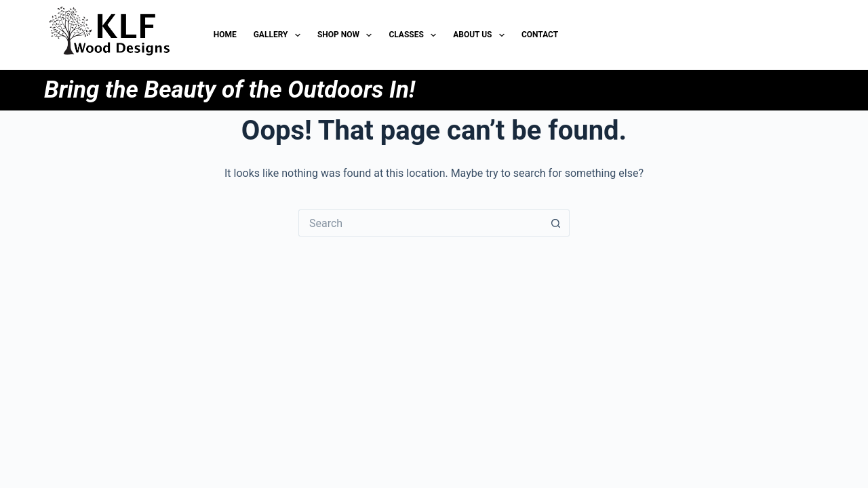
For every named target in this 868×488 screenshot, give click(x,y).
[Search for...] (420, 223)
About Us (481, 35)
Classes (415, 35)
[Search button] (556, 223)
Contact (540, 35)
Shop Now (347, 35)
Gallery (280, 35)
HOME (225, 35)
